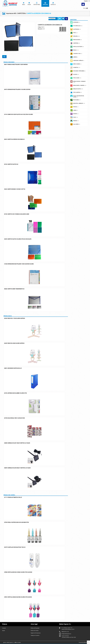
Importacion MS (11, 13)
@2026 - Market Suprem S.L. (9, 642)
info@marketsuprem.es (66, 634)
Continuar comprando (62, 56)
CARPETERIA (21, 13)
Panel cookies (18, 642)
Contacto (4, 628)
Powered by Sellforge (83, 642)
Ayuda (4, 630)
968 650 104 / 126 (65, 632)
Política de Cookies (35, 630)
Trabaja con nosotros (35, 635)
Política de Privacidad (35, 628)
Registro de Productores (36, 633)
